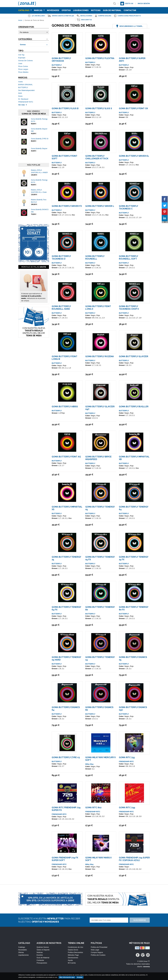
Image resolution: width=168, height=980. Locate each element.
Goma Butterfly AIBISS (65, 407)
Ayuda (70, 960)
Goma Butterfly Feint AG (66, 457)
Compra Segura (97, 952)
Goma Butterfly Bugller (134, 407)
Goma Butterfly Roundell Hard (61, 308)
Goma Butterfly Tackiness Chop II (129, 308)
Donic (20, 96)
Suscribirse (140, 920)
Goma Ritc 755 (127, 757)
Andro (21, 82)
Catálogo (25, 10)
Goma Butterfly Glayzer (39, 149)
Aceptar (80, 977)
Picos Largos (23, 69)
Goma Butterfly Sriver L (100, 206)
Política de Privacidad (99, 947)
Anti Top (21, 55)
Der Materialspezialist (26, 90)
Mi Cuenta (72, 963)
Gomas (23, 45)
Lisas (20, 63)
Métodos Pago (73, 955)
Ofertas (66, 10)
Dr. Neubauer (23, 99)
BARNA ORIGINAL (25, 85)
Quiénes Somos (43, 947)
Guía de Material (112, 10)
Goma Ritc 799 (127, 808)
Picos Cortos (23, 66)
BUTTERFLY (23, 87)
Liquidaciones (81, 10)
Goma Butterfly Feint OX (133, 108)
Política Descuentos (75, 952)
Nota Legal (95, 950)
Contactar (130, 10)
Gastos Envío (73, 950)
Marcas (39, 10)
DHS (20, 93)
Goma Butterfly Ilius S (99, 108)
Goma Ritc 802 (93, 808)
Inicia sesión (144, 3)
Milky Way (89, 764)
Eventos (40, 955)
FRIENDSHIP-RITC (26, 102)
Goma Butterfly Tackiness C (128, 207)
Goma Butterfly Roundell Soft (128, 257)
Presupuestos (42, 963)
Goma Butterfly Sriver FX (67, 206)
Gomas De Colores (26, 61)
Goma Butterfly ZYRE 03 (40, 139)
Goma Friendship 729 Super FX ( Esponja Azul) (134, 859)
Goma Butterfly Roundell (95, 257)
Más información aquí (67, 977)
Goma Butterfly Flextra (100, 58)
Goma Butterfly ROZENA (100, 356)
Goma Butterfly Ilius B (65, 108)
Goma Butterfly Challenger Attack (97, 157)
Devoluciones (73, 958)
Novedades (53, 10)
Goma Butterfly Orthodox (61, 60)
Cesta (129, 3)
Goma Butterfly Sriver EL (134, 156)
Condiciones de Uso (75, 947)
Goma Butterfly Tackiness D (61, 257)
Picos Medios (23, 72)
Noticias (96, 10)
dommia (146, 967)
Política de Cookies (98, 955)
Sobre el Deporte (43, 950)
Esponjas (22, 58)
